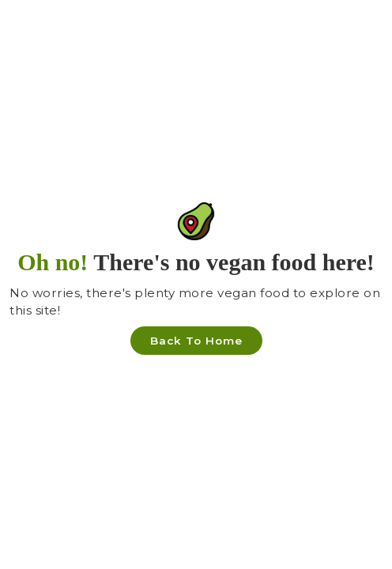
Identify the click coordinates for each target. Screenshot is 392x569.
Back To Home (196, 341)
